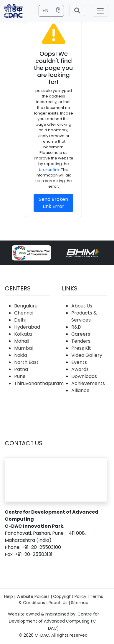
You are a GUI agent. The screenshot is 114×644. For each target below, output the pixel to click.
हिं (58, 10)
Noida (21, 355)
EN (45, 10)
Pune (20, 376)
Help (9, 596)
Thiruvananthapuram (39, 383)
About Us (82, 306)
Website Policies (33, 596)
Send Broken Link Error (53, 203)
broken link (49, 170)
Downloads (84, 376)
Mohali (22, 341)
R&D (76, 327)
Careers (81, 334)
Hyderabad (27, 327)
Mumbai (23, 348)
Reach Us (58, 603)
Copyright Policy (70, 596)
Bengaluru (26, 306)
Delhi (20, 320)
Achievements (88, 383)
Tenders (81, 341)
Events (79, 362)
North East (26, 362)
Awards (80, 369)
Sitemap (80, 603)
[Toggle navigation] (100, 11)
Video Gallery (87, 355)
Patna (21, 369)
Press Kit (81, 348)
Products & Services (84, 316)
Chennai (24, 313)
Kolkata (23, 334)
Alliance (80, 390)
